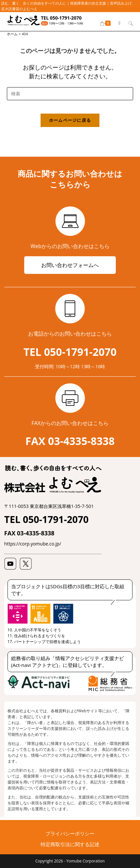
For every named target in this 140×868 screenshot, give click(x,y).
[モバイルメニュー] (118, 23)
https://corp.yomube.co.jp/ (33, 544)
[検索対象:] (128, 23)
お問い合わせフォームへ (70, 265)
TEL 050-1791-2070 (61, 18)
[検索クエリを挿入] (70, 94)
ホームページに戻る (70, 120)
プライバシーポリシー (70, 833)
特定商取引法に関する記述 (70, 844)
